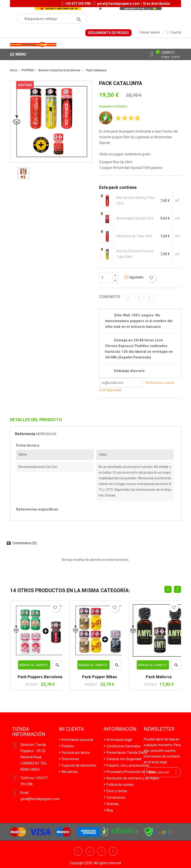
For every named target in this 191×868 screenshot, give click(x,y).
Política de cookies (120, 785)
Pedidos (67, 746)
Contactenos (116, 798)
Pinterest (149, 297)
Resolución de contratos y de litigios (132, 778)
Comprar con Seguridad (124, 759)
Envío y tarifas (116, 791)
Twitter (90, 851)
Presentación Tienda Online (127, 753)
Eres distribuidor (157, 4)
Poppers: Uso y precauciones (127, 765)
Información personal (77, 740)
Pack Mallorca (159, 677)
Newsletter (159, 729)
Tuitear (139, 297)
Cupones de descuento (79, 765)
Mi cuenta (71, 729)
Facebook (78, 851)
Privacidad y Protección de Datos (130, 772)
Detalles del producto (36, 420)
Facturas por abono (76, 753)
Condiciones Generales (123, 746)
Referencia (25, 434)
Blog (109, 810)
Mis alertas (69, 772)
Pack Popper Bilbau (99, 677)
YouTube (101, 851)
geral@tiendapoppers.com (118, 4)
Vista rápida (57, 666)
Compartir (129, 297)
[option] (23, 173)
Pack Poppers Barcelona (40, 677)
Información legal (119, 740)
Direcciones (70, 759)
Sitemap (112, 804)
